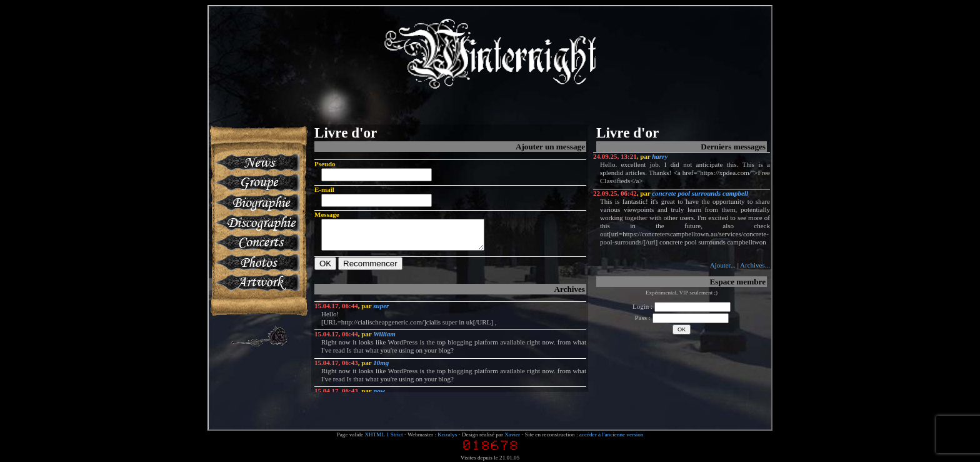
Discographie (257, 223)
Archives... (755, 265)
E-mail (324, 189)
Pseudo (325, 164)
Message (327, 214)
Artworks (257, 283)
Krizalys (447, 434)
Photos (257, 263)
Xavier (512, 434)
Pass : (681, 318)
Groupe (257, 183)
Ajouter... (723, 265)
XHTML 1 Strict (383, 434)
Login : (682, 306)
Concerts (257, 243)
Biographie (257, 203)
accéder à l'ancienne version (612, 434)
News (257, 163)
